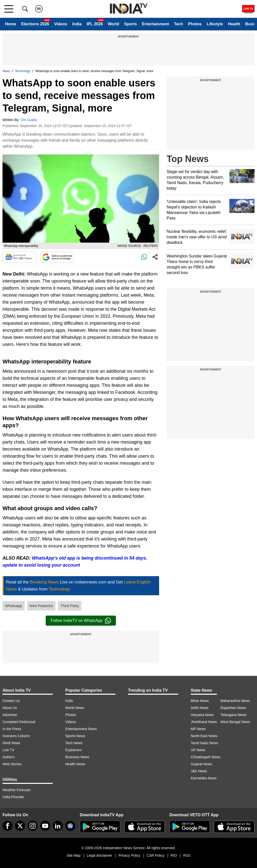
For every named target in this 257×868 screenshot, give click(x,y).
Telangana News (233, 715)
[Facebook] (8, 826)
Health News (75, 764)
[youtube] (45, 826)
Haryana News (202, 715)
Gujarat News (201, 764)
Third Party (70, 606)
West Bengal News (235, 722)
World (114, 24)
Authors (9, 757)
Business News (77, 757)
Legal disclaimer (100, 855)
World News (75, 708)
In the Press (12, 729)
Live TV (8, 750)
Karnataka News (204, 778)
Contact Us (11, 701)
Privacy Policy (129, 855)
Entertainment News (81, 729)
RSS (187, 855)
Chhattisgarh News (206, 757)
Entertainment (155, 24)
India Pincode (13, 797)
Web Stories (12, 764)
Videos (61, 24)
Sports (131, 24)
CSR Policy (155, 855)
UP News (198, 750)
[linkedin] (58, 826)
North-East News (204, 736)
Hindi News (11, 743)
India (77, 24)
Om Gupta (29, 120)
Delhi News (200, 708)
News (6, 71)
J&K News (199, 771)
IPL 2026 (95, 24)
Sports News (75, 736)
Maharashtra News (235, 701)
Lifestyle (215, 24)
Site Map (73, 855)
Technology (23, 71)
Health (234, 24)
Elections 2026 (35, 24)
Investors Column (16, 736)
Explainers (73, 750)
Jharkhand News (204, 722)
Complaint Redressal (19, 722)
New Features (41, 606)
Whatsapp (14, 606)
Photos (195, 24)
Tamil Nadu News (204, 743)
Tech (178, 24)
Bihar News (200, 701)
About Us (10, 708)
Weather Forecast (16, 790)
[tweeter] (20, 826)
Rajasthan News (233, 708)
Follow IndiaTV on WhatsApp (81, 621)
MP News (198, 729)
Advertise (10, 715)
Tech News (74, 743)
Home (11, 24)
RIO (174, 855)
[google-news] (70, 826)
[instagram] (33, 826)
